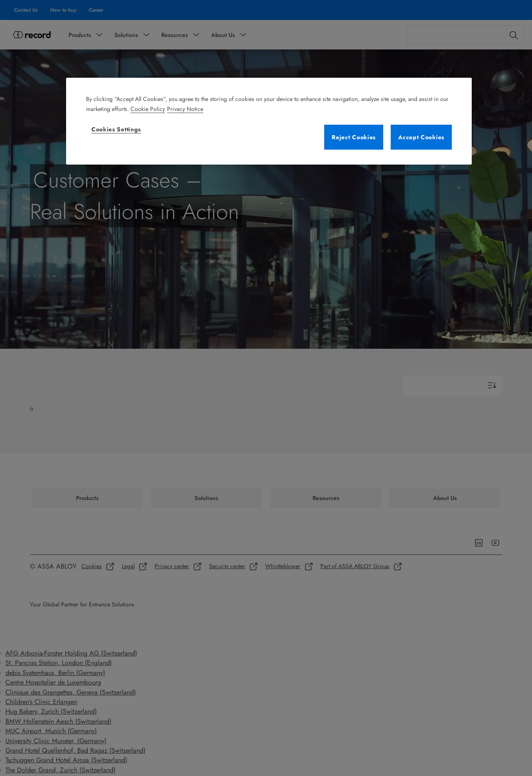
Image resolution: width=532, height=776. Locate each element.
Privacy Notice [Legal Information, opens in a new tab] (185, 109)
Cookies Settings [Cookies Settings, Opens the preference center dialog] (116, 129)
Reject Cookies (354, 137)
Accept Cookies (421, 137)
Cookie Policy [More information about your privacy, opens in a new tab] (148, 109)
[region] (269, 121)
